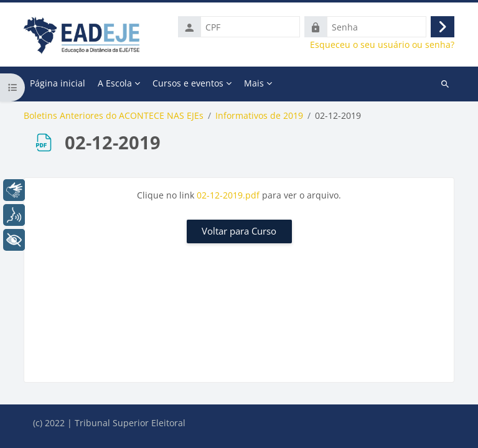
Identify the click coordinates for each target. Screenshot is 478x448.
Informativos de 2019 (259, 116)
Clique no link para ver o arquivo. (239, 195)
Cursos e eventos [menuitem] (188, 83)
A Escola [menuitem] (115, 83)
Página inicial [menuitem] (58, 83)
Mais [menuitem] (254, 83)
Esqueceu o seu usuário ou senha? (382, 45)
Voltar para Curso (239, 231)
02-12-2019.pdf (228, 195)
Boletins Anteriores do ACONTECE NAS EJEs (114, 116)
